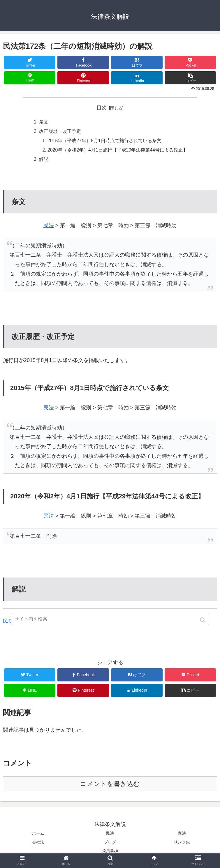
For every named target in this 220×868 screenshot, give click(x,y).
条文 (43, 122)
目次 (102, 108)
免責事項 (110, 851)
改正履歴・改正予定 (60, 132)
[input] (110, 619)
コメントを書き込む (110, 785)
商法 (182, 834)
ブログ (110, 843)
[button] (203, 620)
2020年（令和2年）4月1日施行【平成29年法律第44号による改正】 (118, 151)
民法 (49, 227)
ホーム (38, 834)
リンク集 (182, 843)
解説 (43, 160)
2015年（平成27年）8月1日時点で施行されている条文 (104, 141)
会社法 (38, 843)
